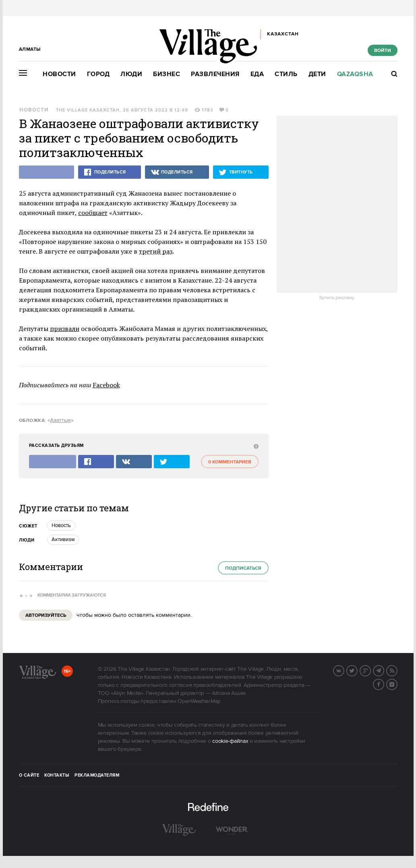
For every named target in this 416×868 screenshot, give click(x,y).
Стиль (286, 74)
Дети (317, 74)
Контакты (57, 775)
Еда (257, 74)
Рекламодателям (97, 775)
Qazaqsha (355, 74)
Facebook (106, 385)
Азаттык (60, 420)
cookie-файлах (230, 741)
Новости (59, 74)
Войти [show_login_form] (383, 51)
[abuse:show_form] (255, 446)
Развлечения (215, 74)
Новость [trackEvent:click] (61, 525)
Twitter (357, 670)
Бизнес (167, 74)
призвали (65, 329)
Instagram (397, 684)
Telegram (384, 670)
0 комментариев (230, 462)
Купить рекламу (337, 298)
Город (98, 74)
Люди (131, 74)
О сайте (29, 775)
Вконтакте (344, 670)
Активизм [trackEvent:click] (63, 539)
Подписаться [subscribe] (243, 568)
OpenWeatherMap (199, 701)
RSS (397, 670)
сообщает (93, 213)
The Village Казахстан (88, 110)
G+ (370, 670)
